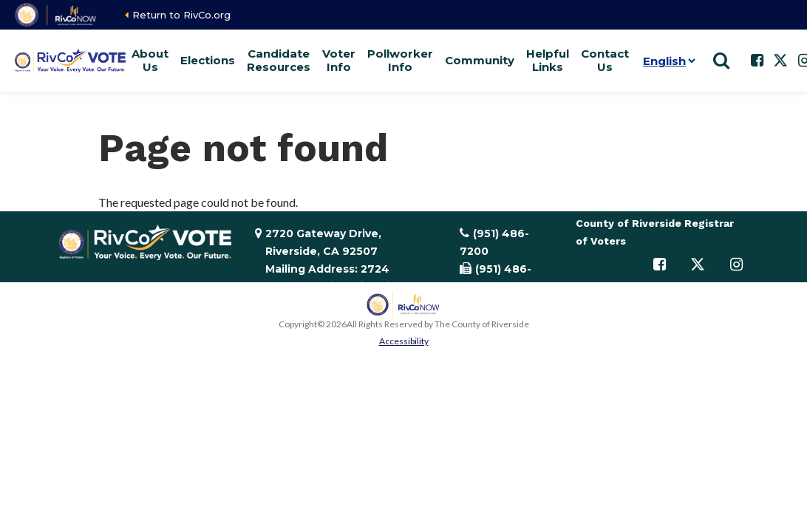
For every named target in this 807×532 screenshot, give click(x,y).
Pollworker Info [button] (400, 60)
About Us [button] (150, 60)
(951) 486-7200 (494, 242)
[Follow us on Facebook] (757, 61)
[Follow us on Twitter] (780, 61)
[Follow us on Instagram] (736, 265)
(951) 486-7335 (496, 278)
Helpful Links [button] (548, 60)
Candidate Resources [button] (279, 60)
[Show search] (721, 61)
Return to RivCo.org (181, 15)
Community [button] (480, 60)
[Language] (666, 61)
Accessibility (404, 341)
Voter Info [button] (339, 60)
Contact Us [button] (605, 60)
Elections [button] (208, 60)
